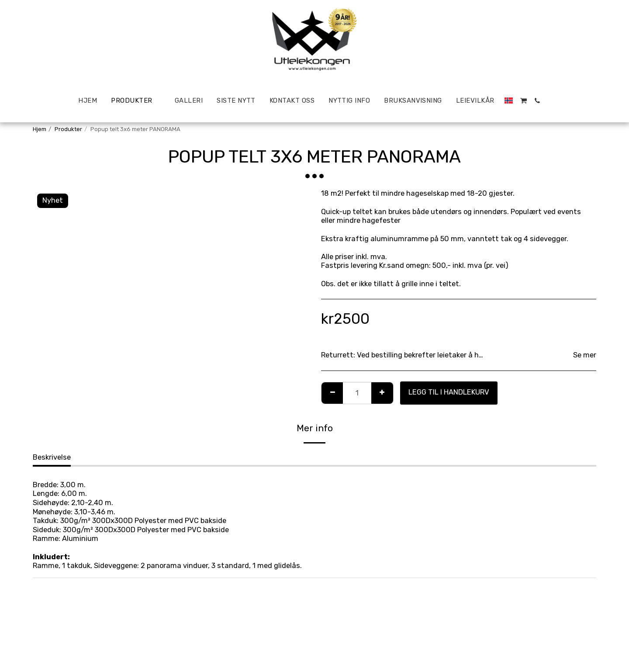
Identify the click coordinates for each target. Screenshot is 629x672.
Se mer (585, 355)
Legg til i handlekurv (449, 392)
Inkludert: (51, 557)
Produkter (68, 129)
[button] (524, 101)
